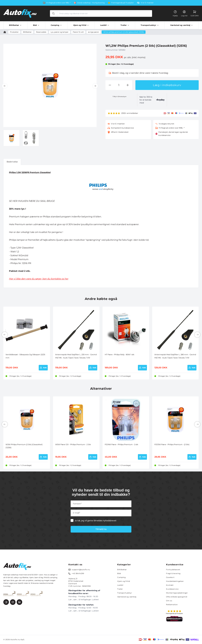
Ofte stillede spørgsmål (177, 597)
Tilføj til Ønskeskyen (120, 97)
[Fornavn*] (101, 504)
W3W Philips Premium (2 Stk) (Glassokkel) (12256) (24, 446)
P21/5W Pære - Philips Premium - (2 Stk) (172, 444)
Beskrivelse (12, 162)
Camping (121, 577)
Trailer (120, 589)
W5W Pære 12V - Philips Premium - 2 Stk (73, 444)
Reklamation (172, 605)
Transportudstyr (125, 593)
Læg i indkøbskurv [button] (167, 85)
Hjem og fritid (124, 581)
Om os (169, 601)
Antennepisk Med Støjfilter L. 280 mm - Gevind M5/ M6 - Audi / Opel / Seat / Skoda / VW (175, 356)
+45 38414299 (78, 573)
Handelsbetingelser (175, 581)
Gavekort (170, 577)
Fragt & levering (173, 573)
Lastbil (120, 585)
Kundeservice (172, 589)
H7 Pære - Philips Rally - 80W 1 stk (120, 355)
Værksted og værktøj (127, 597)
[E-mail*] (101, 513)
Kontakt (170, 585)
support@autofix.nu (81, 570)
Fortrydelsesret (173, 570)
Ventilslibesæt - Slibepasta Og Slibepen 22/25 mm (25, 356)
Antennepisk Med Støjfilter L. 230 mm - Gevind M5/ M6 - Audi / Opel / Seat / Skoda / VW (76, 356)
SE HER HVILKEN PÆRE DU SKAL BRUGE (32, 201)
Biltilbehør (122, 570)
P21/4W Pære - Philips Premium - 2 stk (121, 444)
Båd (119, 573)
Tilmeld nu (101, 529)
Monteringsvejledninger (177, 593)
